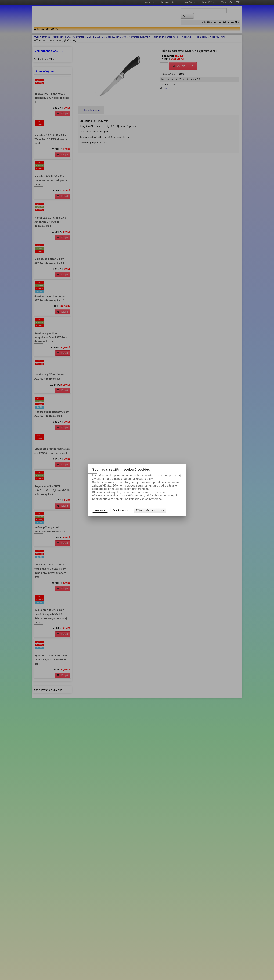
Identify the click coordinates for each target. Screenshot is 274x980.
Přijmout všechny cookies (150, 510)
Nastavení (100, 510)
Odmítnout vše (121, 510)
